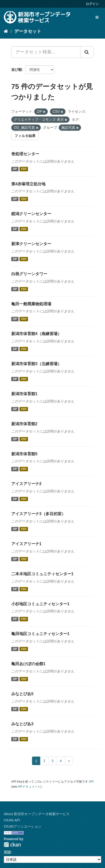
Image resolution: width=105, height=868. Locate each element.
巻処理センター (25, 154)
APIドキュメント (29, 787)
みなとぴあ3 (22, 724)
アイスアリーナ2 (26, 484)
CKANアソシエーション (23, 826)
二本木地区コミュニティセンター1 (42, 574)
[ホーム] (6, 31)
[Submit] (87, 52)
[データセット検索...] (46, 52)
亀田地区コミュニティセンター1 (40, 634)
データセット (28, 31)
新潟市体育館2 (24, 424)
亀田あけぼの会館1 (28, 664)
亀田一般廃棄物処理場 (31, 304)
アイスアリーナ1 (26, 544)
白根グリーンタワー (29, 274)
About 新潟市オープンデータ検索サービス (37, 814)
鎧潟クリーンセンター (31, 214)
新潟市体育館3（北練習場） (36, 364)
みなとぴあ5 (22, 694)
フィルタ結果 (25, 136)
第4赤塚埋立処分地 (28, 184)
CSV (24, 169)
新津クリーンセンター (31, 244)
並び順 (16, 70)
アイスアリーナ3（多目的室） (38, 514)
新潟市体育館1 (24, 394)
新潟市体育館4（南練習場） (36, 334)
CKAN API (12, 820)
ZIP (15, 169)
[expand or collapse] (97, 17)
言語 (7, 852)
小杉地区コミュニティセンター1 (40, 604)
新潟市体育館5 (24, 454)
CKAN (12, 845)
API (91, 782)
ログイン (92, 4)
